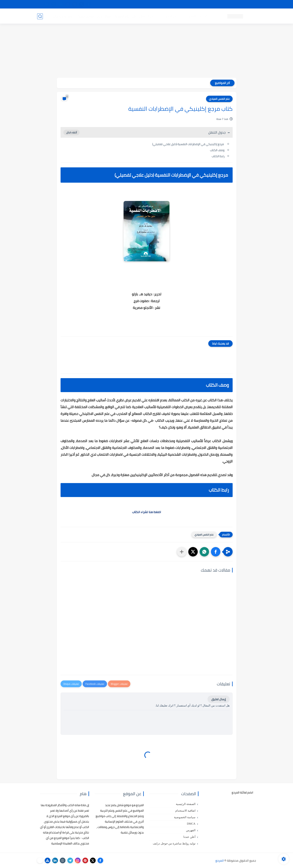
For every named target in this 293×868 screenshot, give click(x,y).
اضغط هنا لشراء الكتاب (146, 512)
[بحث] (40, 16)
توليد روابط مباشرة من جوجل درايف (174, 843)
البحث (201, 4)
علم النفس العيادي (219, 99)
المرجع (220, 860)
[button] (216, 552)
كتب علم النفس (198, 16)
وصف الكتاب (217, 150)
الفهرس (191, 830)
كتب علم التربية (174, 16)
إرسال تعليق (219, 699)
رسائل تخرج (104, 16)
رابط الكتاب (218, 156)
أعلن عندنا (189, 837)
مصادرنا (189, 4)
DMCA (191, 824)
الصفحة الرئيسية (186, 804)
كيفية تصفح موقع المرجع (223, 4)
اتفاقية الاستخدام (185, 811)
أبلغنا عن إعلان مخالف (168, 4)
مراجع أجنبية (86, 16)
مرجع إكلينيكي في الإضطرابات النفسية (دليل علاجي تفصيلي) (188, 144)
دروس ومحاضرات (64, 16)
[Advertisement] (147, 51)
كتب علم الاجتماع (150, 16)
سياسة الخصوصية (185, 817)
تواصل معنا (248, 4)
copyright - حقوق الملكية (137, 4)
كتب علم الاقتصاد (125, 16)
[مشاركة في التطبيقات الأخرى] (182, 552)
